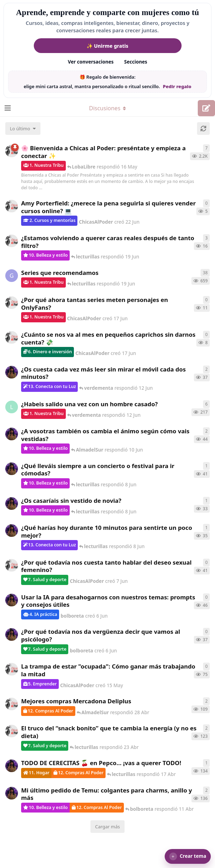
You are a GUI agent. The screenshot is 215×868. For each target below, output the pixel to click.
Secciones (136, 62)
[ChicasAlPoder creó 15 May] (12, 669)
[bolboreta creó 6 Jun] (12, 434)
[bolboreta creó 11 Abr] (12, 793)
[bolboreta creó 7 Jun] (12, 372)
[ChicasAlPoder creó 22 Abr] (12, 731)
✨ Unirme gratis (107, 46)
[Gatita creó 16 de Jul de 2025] (12, 276)
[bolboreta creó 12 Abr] (12, 766)
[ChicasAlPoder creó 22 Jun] (12, 206)
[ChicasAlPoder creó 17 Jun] (12, 241)
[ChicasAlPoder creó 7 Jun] (12, 565)
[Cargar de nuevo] (203, 129)
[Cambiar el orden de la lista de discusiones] (23, 129)
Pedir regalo (177, 86)
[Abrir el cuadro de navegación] (7, 108)
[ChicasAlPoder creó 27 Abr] (12, 704)
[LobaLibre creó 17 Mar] (12, 407)
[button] (188, 856)
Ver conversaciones (91, 62)
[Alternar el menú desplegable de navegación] (108, 108)
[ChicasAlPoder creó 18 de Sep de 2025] (12, 151)
